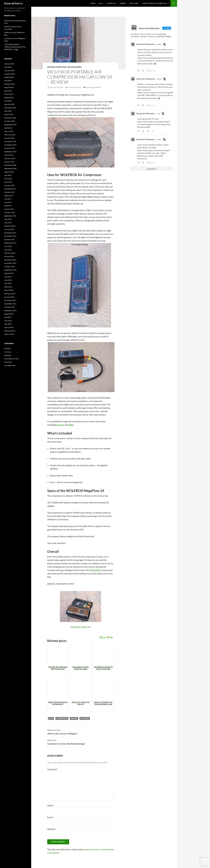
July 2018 (8, 175)
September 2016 (10, 216)
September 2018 (10, 169)
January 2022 (9, 104)
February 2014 (10, 294)
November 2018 (10, 165)
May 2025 (8, 67)
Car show (8, 352)
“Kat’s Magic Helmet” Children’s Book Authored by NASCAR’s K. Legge (15, 47)
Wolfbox (85, 718)
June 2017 (8, 202)
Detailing (8, 355)
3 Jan (158, 114)
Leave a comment (94, 87)
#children (142, 127)
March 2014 (9, 290)
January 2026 (9, 64)
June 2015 (8, 246)
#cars (171, 95)
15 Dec (159, 140)
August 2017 (9, 196)
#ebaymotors (143, 156)
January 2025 (9, 70)
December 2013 (10, 300)
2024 (51, 718)
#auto (152, 156)
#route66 (148, 64)
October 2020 (9, 121)
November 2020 (10, 118)
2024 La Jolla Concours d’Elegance (81, 732)
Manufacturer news (57, 67)
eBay (71, 425)
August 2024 (9, 77)
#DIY (161, 156)
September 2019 (10, 152)
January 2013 (9, 334)
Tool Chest (134, 3)
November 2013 (10, 304)
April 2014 (8, 287)
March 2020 (9, 131)
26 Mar (159, 44)
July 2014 (8, 277)
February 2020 (10, 135)
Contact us (111, 3)
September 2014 (10, 270)
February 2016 (10, 226)
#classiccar (142, 159)
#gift (148, 127)
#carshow (170, 61)
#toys (163, 124)
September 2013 (10, 310)
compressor (62, 718)
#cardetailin (143, 98)
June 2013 (8, 321)
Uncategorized (74, 67)
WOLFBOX (96, 570)
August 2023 (9, 87)
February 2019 (10, 158)
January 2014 (9, 297)
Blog (101, 3)
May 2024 (8, 81)
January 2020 (9, 138)
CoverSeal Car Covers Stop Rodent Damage (81, 742)
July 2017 (8, 199)
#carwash (163, 95)
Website (51, 829)
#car (157, 156)
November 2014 (10, 263)
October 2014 (9, 267)
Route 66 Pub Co (13, 3)
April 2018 (8, 182)
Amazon (61, 425)
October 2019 (9, 148)
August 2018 (9, 172)
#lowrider (161, 61)
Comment (53, 769)
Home (93, 3)
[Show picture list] (81, 627)
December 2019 (10, 141)
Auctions (8, 349)
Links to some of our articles (154, 3)
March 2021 (9, 114)
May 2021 (8, 111)
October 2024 (9, 74)
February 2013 (10, 331)
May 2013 (8, 324)
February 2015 (10, 253)
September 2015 (10, 243)
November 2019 (10, 145)
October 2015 (9, 239)
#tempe (141, 64)
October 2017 (9, 192)
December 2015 (10, 233)
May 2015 (8, 250)
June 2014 (8, 280)
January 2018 (9, 185)
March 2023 (9, 94)
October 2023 (9, 84)
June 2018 (8, 179)
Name (51, 805)
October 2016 (9, 212)
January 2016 (9, 229)
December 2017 (10, 189)
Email (51, 817)
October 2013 (9, 307)
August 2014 (9, 273)
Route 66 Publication (146, 44)
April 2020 (8, 128)
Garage (123, 3)
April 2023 (8, 91)
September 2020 (10, 125)
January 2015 (9, 256)
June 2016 (8, 219)
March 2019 (9, 155)
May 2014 (8, 283)
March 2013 (9, 327)
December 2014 (10, 260)
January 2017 (9, 209)
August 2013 (9, 314)
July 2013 (8, 317)
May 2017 (8, 206)
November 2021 (10, 108)
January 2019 (9, 162)
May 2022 (8, 101)
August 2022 (9, 98)
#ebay (163, 153)
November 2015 (10, 236)
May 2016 (8, 223)
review (74, 718)
